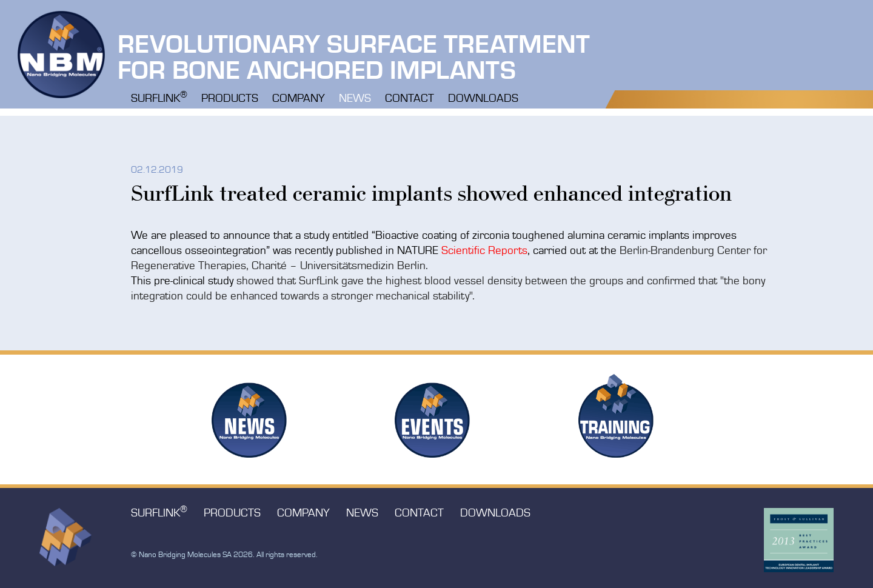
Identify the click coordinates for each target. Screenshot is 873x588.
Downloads (483, 99)
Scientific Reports (484, 251)
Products (230, 99)
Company (299, 99)
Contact (410, 99)
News (355, 99)
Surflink (159, 98)
